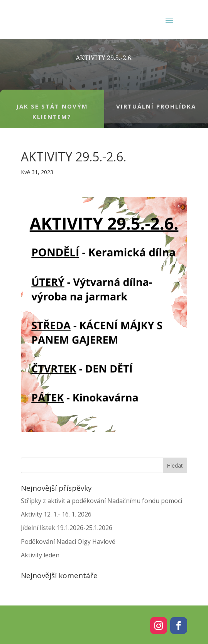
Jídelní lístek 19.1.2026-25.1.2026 (67, 528)
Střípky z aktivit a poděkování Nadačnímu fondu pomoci (101, 501)
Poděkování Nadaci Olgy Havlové (68, 542)
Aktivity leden (40, 555)
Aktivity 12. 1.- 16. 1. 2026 (56, 514)
